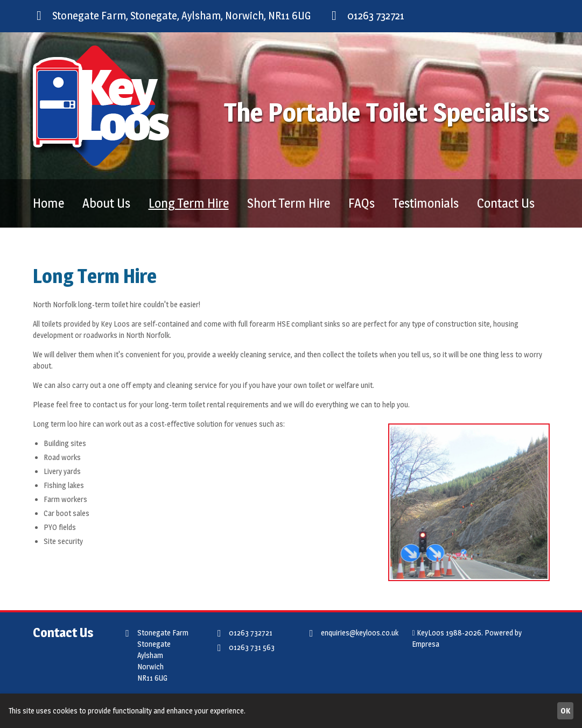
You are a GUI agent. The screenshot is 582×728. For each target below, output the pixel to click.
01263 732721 (366, 16)
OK (565, 711)
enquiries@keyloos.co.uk (352, 633)
